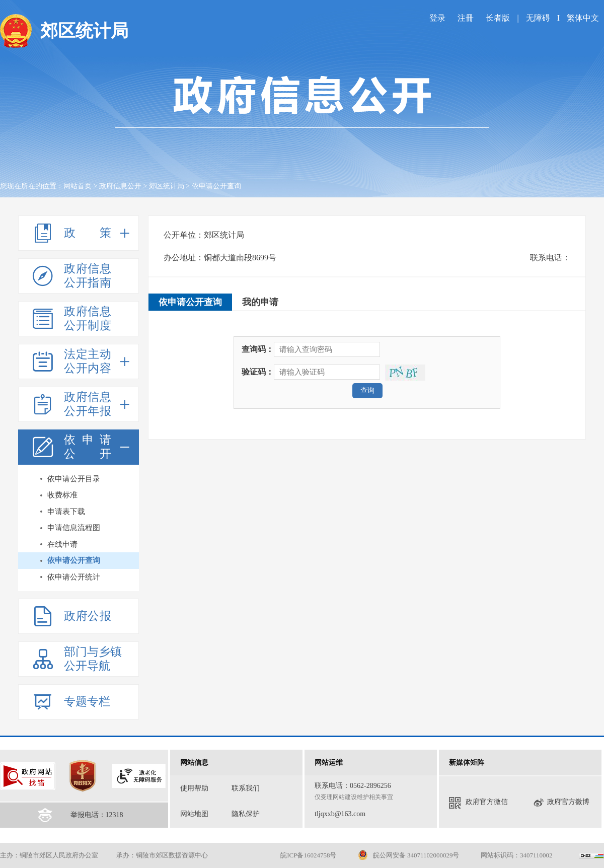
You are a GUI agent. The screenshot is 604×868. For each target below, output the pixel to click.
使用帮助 (194, 788)
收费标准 (62, 495)
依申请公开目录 (74, 479)
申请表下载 (66, 512)
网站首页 (78, 186)
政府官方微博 (561, 803)
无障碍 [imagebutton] (538, 18)
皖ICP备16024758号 (308, 855)
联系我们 (246, 788)
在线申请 (62, 544)
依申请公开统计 (74, 577)
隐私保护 (246, 814)
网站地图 (194, 814)
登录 (437, 18)
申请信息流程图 (74, 528)
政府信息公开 (120, 186)
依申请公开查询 (74, 560)
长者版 (499, 18)
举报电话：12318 (97, 815)
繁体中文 (583, 18)
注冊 (466, 18)
